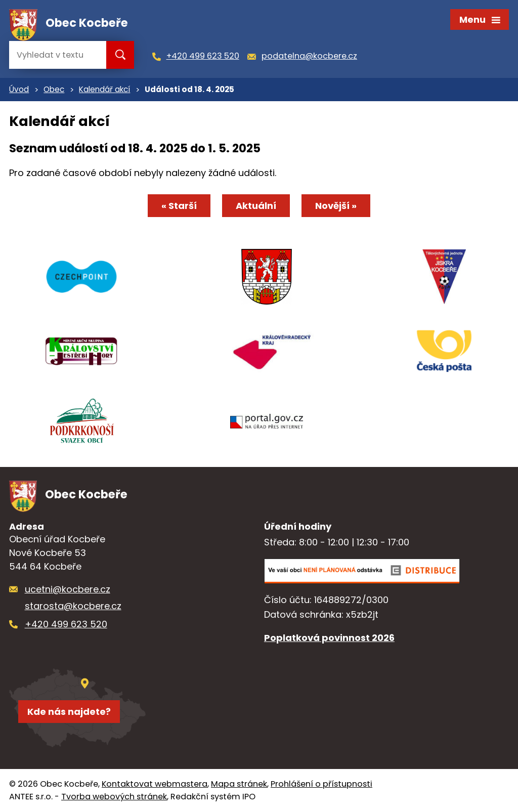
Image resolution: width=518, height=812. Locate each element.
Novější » (336, 206)
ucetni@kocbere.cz (68, 589)
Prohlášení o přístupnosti (321, 784)
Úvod (19, 89)
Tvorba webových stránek (114, 797)
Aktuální (256, 206)
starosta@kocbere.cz (73, 606)
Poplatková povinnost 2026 (329, 638)
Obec (54, 89)
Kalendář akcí (104, 89)
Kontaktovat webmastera (155, 784)
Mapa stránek (239, 784)
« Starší (179, 206)
